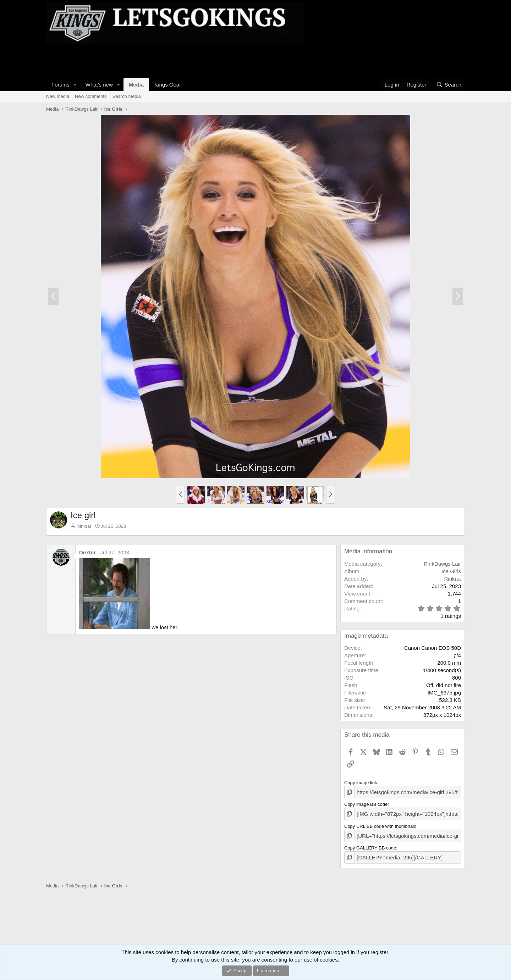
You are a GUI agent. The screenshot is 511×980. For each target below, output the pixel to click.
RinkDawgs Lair (442, 564)
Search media (127, 96)
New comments (91, 96)
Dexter (87, 552)
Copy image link (361, 783)
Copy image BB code (366, 803)
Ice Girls (451, 571)
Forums (61, 85)
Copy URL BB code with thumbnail (380, 824)
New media (58, 96)
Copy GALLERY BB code (370, 845)
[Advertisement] (175, 60)
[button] (75, 85)
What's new (99, 85)
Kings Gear (168, 85)
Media (136, 85)
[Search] (449, 85)
